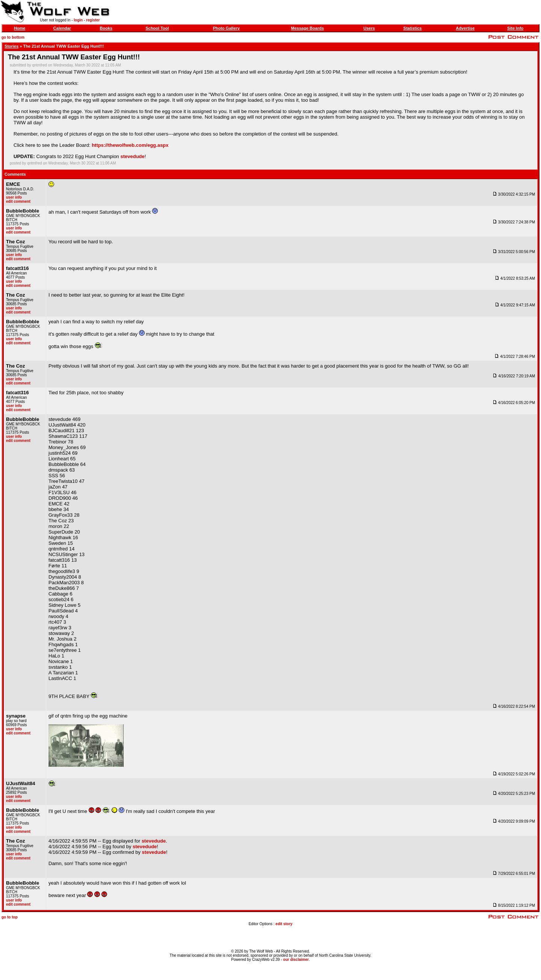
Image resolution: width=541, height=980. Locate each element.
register (93, 20)
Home (20, 28)
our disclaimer (296, 960)
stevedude (132, 156)
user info (14, 197)
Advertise (465, 28)
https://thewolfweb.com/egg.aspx (130, 145)
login (78, 20)
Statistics (413, 28)
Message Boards (308, 28)
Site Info (515, 28)
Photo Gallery (227, 28)
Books (106, 28)
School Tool (157, 28)
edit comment (18, 201)
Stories (11, 46)
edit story (284, 924)
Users (369, 28)
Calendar (62, 28)
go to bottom (13, 37)
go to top (10, 917)
